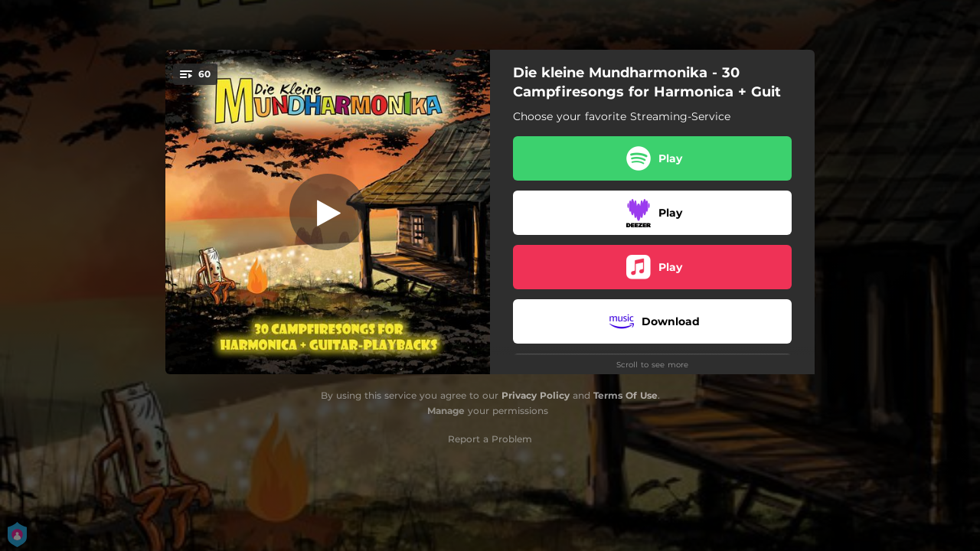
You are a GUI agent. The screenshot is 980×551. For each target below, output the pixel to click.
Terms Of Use (626, 395)
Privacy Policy (536, 395)
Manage (446, 411)
